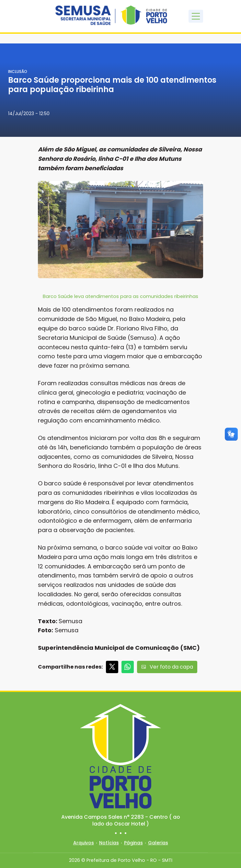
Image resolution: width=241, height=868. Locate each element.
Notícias (109, 843)
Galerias (158, 843)
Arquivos (84, 843)
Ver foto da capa (167, 667)
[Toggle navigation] (196, 16)
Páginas (133, 843)
